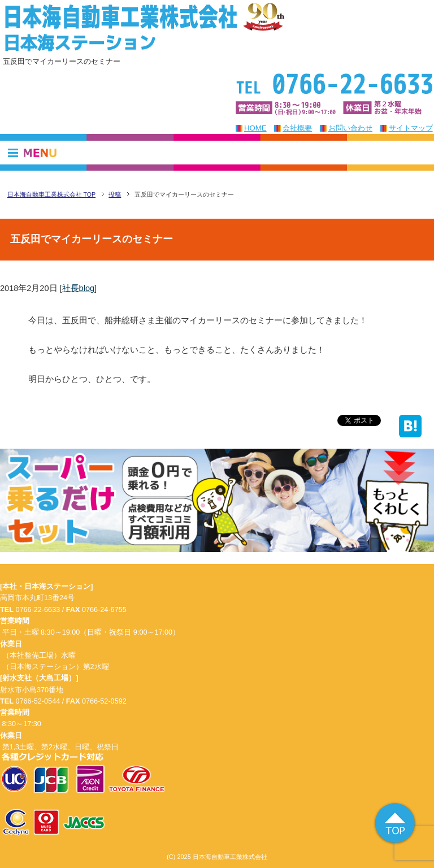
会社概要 (297, 128)
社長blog (78, 288)
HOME (255, 128)
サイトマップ (411, 128)
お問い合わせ (350, 128)
